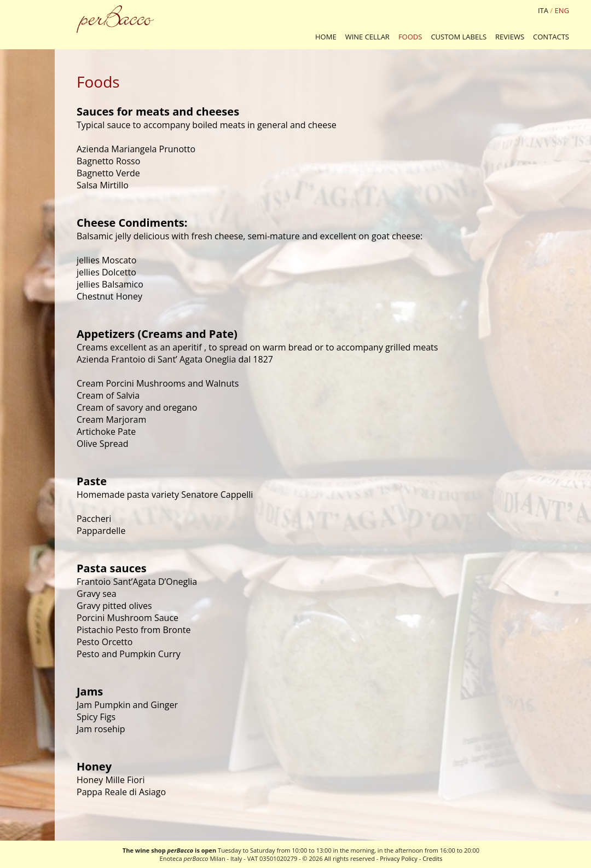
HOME (326, 37)
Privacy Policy (399, 858)
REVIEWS (510, 37)
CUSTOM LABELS (459, 37)
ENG (562, 10)
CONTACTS (551, 37)
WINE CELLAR (367, 37)
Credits (432, 858)
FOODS (410, 37)
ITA (543, 10)
